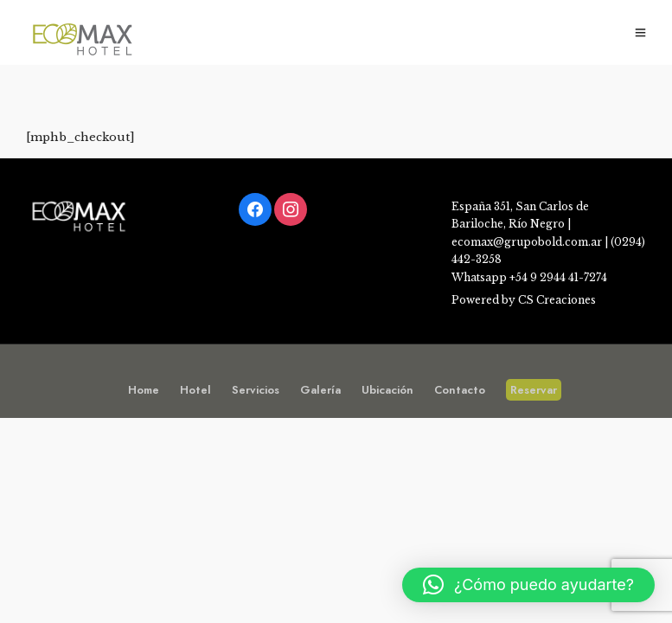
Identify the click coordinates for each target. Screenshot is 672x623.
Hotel (195, 390)
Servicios (256, 390)
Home (144, 390)
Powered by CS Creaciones (524, 300)
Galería (320, 390)
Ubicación (387, 390)
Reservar (534, 390)
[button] (528, 585)
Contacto (460, 390)
